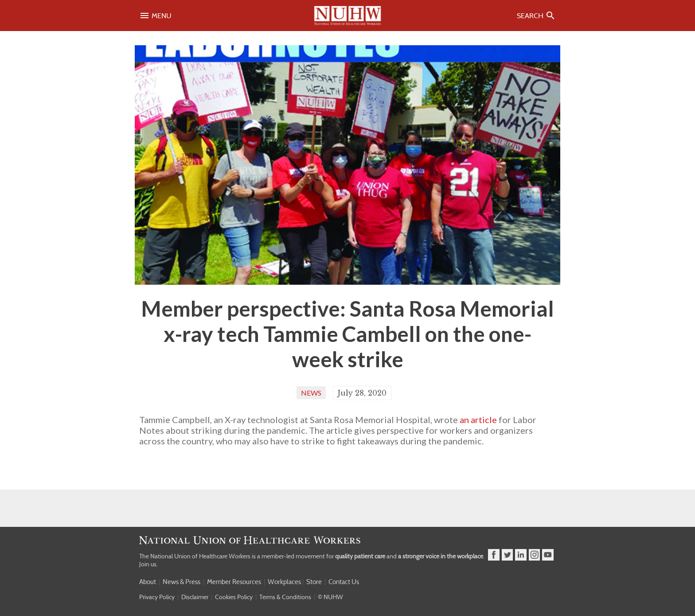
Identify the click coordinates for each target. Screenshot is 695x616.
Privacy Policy (157, 597)
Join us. (148, 564)
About (148, 582)
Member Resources (234, 582)
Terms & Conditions (285, 597)
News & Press (182, 582)
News (311, 393)
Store (314, 582)
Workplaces (284, 582)
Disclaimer (195, 597)
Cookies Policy (234, 597)
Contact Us (344, 582)
